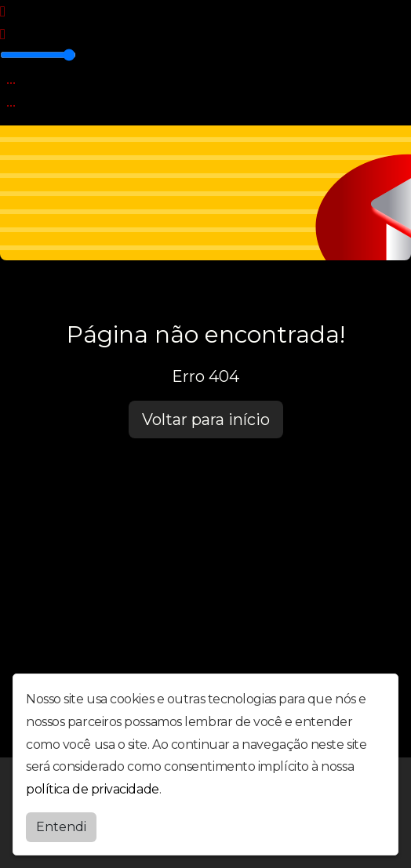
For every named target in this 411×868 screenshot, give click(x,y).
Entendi (61, 827)
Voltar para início (206, 419)
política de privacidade (93, 789)
